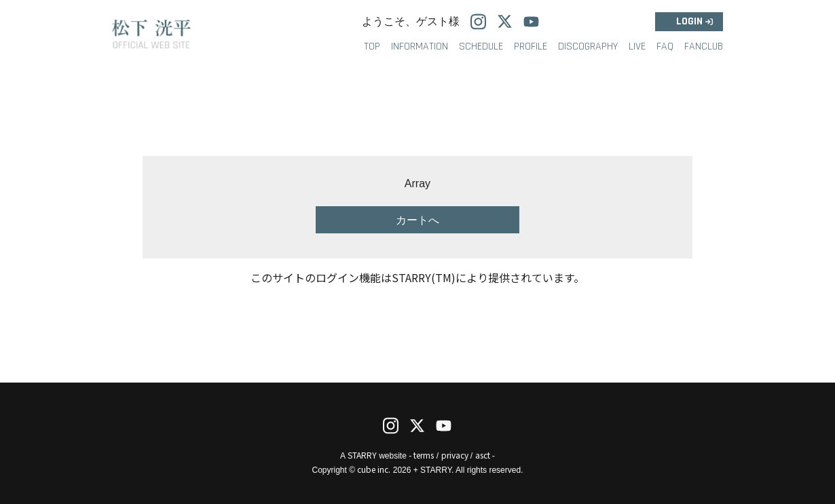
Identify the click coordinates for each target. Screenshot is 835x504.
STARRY (362, 455)
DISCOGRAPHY (588, 46)
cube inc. (374, 469)
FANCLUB (704, 46)
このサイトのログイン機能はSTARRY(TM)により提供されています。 (417, 277)
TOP (372, 46)
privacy (455, 455)
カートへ (417, 220)
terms (424, 455)
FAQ (665, 46)
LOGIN (689, 21)
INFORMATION (420, 46)
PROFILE (531, 46)
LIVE (637, 46)
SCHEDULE (481, 46)
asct (483, 455)
